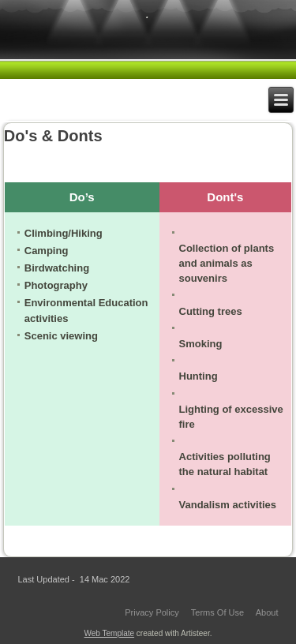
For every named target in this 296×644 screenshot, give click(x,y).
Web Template (110, 633)
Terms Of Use (217, 612)
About (267, 612)
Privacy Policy (152, 612)
